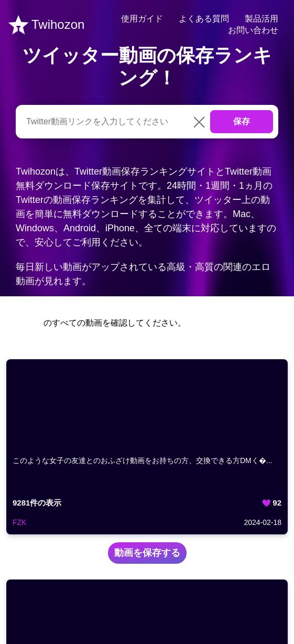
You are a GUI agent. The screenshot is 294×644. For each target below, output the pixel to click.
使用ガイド (142, 19)
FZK (19, 522)
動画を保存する (147, 553)
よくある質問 (204, 19)
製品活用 (262, 19)
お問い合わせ (253, 30)
